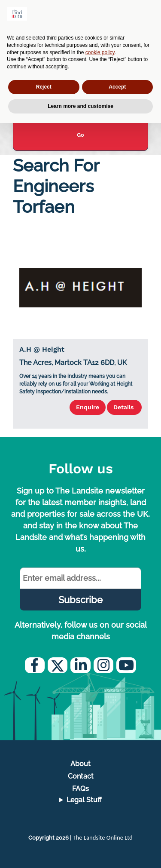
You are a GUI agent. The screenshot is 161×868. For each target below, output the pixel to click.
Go (80, 135)
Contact (81, 776)
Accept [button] (117, 87)
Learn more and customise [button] (80, 106)
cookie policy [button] (100, 52)
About (80, 764)
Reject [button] (44, 87)
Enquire (88, 407)
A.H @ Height (42, 349)
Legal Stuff (84, 800)
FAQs (80, 789)
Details (124, 407)
